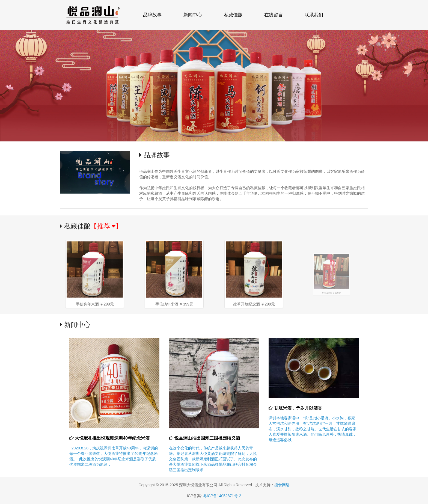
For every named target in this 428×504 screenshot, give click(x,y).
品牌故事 (152, 15)
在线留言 (274, 15)
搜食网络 (282, 485)
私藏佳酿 (233, 15)
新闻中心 (193, 15)
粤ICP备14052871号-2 (222, 496)
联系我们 (314, 15)
